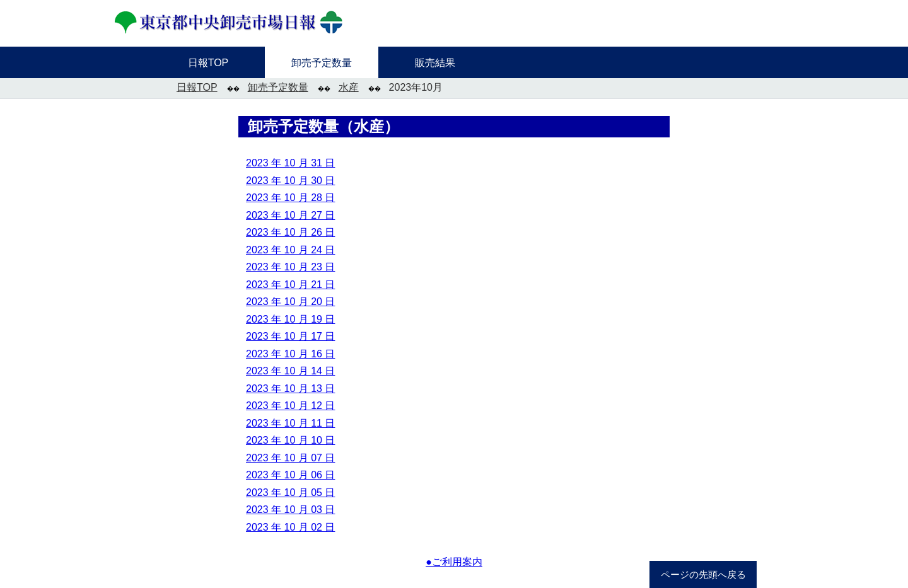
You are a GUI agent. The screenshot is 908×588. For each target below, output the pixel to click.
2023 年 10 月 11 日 (290, 423)
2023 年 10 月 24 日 (290, 250)
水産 (349, 87)
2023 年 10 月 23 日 (290, 267)
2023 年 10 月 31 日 (290, 163)
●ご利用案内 (454, 562)
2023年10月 (416, 87)
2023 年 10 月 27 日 (290, 215)
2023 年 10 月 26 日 (290, 232)
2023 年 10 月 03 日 (290, 510)
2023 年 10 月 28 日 (290, 198)
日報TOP (197, 87)
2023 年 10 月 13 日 (290, 389)
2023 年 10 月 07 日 (290, 458)
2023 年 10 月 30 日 (290, 181)
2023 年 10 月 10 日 (290, 440)
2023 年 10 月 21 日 (290, 285)
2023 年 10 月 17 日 (290, 336)
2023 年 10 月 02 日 (290, 527)
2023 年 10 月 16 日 (290, 354)
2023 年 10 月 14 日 (290, 371)
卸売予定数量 (278, 87)
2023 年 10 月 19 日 (290, 319)
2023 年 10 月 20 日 (290, 302)
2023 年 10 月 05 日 (290, 493)
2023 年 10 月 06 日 (290, 475)
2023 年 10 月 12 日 (290, 406)
